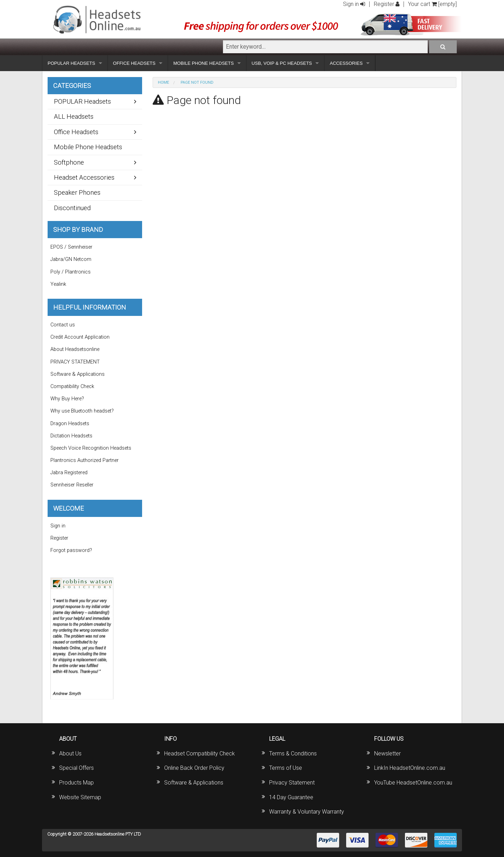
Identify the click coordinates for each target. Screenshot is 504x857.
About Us (70, 754)
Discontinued (72, 208)
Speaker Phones (77, 192)
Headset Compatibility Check (199, 754)
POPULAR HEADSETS (71, 63)
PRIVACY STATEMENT (75, 362)
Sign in (354, 4)
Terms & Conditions (293, 754)
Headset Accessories (84, 177)
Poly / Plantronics (71, 272)
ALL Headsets (74, 116)
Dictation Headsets (71, 436)
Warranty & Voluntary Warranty (307, 812)
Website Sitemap (80, 797)
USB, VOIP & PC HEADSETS (282, 63)
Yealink (58, 284)
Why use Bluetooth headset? (82, 411)
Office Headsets (76, 132)
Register (387, 4)
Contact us (63, 325)
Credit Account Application (80, 337)
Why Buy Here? (67, 399)
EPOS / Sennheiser (71, 247)
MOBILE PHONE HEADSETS (204, 63)
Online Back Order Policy (194, 768)
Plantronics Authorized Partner (85, 460)
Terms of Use (286, 768)
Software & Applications (78, 374)
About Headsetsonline (75, 349)
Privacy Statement (292, 783)
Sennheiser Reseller (72, 485)
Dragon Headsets (70, 424)
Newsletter (387, 754)
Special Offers (76, 768)
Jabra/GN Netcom (71, 259)
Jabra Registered (69, 473)
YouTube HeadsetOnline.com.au (413, 783)
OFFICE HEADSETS (134, 63)
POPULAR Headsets (82, 101)
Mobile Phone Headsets (88, 147)
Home (163, 82)
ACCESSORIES (346, 63)
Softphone (69, 162)
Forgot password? (71, 550)
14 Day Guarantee (291, 797)
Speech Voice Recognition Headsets (91, 448)
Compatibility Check (72, 386)
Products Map (76, 783)
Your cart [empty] (432, 4)
